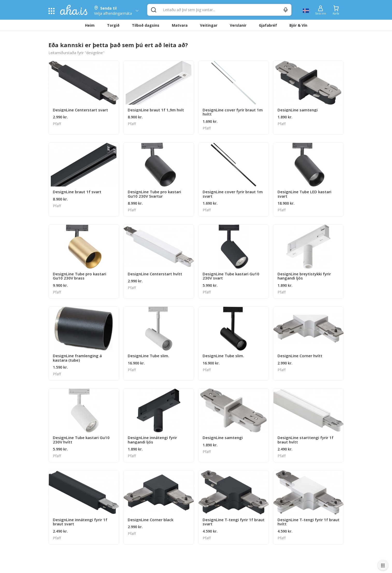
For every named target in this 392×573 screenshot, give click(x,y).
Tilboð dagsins (146, 25)
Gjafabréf (268, 25)
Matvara (180, 25)
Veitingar (209, 25)
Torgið (113, 25)
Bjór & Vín (298, 25)
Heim (90, 25)
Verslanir (238, 25)
